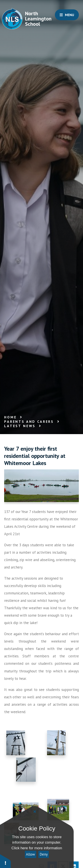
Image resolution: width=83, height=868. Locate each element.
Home (10, 417)
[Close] (35, 812)
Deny (44, 854)
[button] (5, 861)
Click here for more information (37, 848)
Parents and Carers (29, 421)
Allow (30, 854)
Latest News (20, 426)
